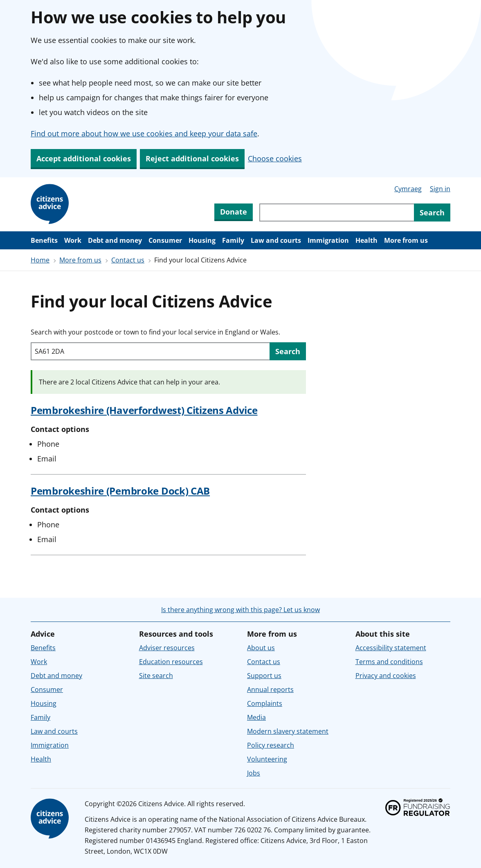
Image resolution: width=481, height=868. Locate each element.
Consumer (165, 240)
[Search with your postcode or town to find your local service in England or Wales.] (150, 351)
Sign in (440, 189)
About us (261, 648)
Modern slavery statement (288, 731)
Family (233, 240)
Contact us (128, 260)
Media (256, 717)
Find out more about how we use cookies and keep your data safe (144, 133)
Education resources (171, 662)
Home (40, 260)
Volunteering (267, 759)
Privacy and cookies (386, 676)
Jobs (254, 773)
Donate (234, 212)
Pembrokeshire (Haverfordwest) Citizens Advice (144, 410)
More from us (406, 240)
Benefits (44, 240)
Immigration (328, 240)
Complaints (265, 703)
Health (366, 240)
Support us (264, 676)
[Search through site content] (337, 212)
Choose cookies (275, 158)
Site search (156, 676)
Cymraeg (408, 189)
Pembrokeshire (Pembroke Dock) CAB (120, 491)
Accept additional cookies (84, 158)
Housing (202, 240)
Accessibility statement (391, 648)
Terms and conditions (389, 662)
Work (73, 240)
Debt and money (115, 240)
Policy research (271, 745)
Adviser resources (167, 648)
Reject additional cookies (192, 158)
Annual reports (270, 689)
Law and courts (276, 240)
